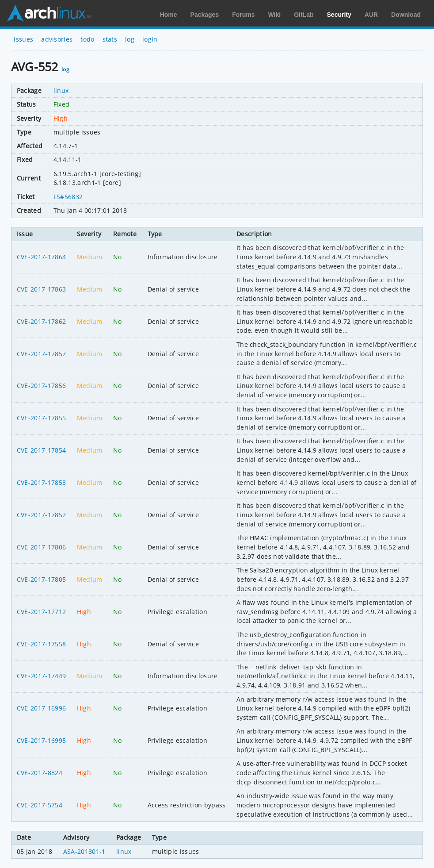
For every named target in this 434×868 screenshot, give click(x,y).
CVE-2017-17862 (41, 321)
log (130, 39)
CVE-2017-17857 (41, 354)
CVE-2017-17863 (41, 289)
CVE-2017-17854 (41, 450)
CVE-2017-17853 (41, 482)
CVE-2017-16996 (41, 708)
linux (61, 90)
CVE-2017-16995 (41, 740)
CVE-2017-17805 (41, 579)
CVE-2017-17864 (41, 257)
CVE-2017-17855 (41, 418)
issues (23, 39)
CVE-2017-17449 (41, 676)
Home (169, 15)
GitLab (304, 15)
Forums (243, 15)
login (150, 39)
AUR (371, 15)
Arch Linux (49, 13)
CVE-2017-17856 (41, 386)
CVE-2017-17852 (41, 515)
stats (110, 39)
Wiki (275, 15)
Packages (205, 15)
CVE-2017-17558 (41, 644)
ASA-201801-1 (84, 851)
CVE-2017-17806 (41, 547)
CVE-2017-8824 (40, 773)
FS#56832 (68, 197)
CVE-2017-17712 (41, 612)
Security (339, 15)
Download (406, 15)
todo (87, 39)
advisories (57, 39)
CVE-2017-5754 (40, 805)
